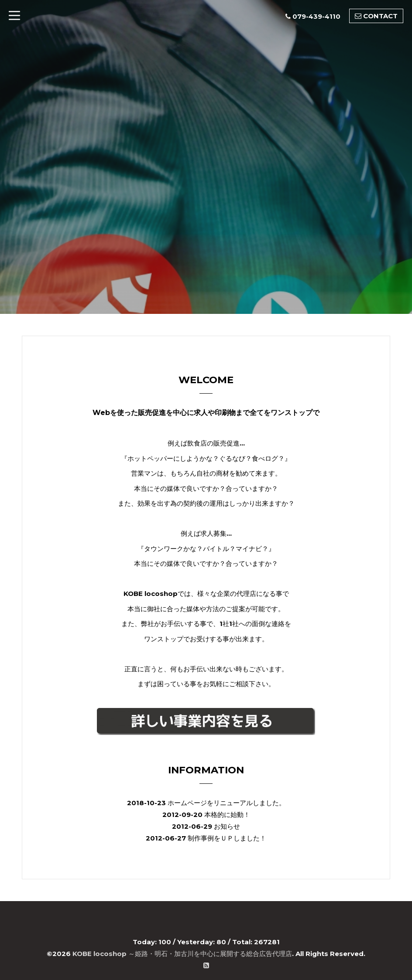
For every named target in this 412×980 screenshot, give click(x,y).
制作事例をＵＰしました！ (227, 838)
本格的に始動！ (227, 815)
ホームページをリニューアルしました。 (227, 803)
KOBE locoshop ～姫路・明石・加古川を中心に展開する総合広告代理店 (182, 954)
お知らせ (227, 826)
